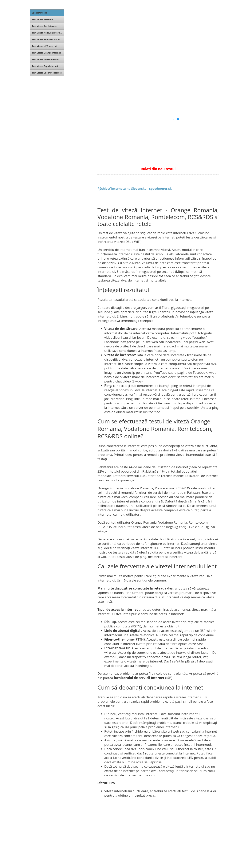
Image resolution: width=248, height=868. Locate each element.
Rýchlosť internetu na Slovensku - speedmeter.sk (135, 189)
